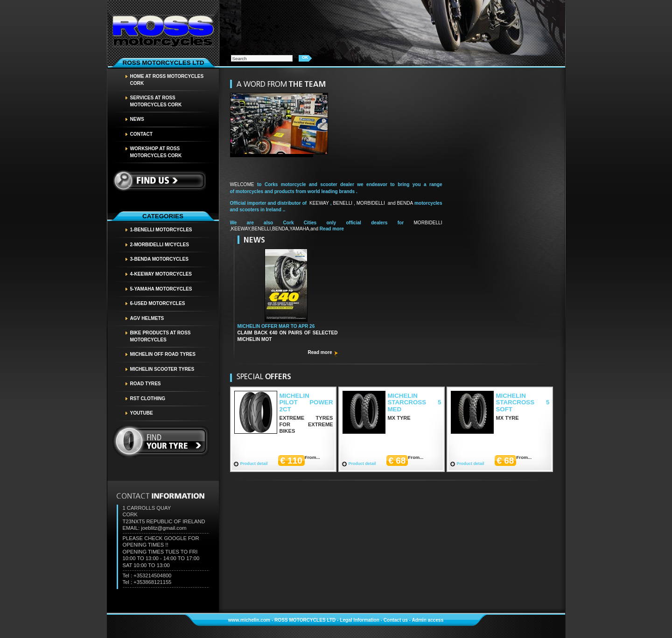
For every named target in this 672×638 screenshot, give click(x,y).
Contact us (396, 620)
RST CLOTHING (148, 399)
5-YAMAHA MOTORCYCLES (161, 289)
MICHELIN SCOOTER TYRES (162, 369)
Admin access (427, 620)
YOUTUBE (142, 413)
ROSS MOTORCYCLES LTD (305, 620)
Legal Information (360, 620)
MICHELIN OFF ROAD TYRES (163, 354)
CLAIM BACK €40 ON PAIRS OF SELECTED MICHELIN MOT (288, 333)
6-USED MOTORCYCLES (158, 303)
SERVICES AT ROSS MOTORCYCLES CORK (156, 101)
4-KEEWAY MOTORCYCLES (161, 274)
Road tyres (146, 384)
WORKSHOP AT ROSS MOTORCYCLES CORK (156, 152)
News (137, 119)
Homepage (163, 30)
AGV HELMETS (147, 318)
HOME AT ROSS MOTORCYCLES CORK (167, 80)
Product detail (254, 464)
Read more (320, 352)
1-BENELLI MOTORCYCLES (161, 230)
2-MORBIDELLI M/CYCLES (160, 245)
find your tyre (161, 442)
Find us (159, 180)
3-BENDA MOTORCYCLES (159, 259)
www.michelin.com (249, 620)
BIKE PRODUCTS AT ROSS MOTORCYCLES (161, 336)
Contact (142, 134)
